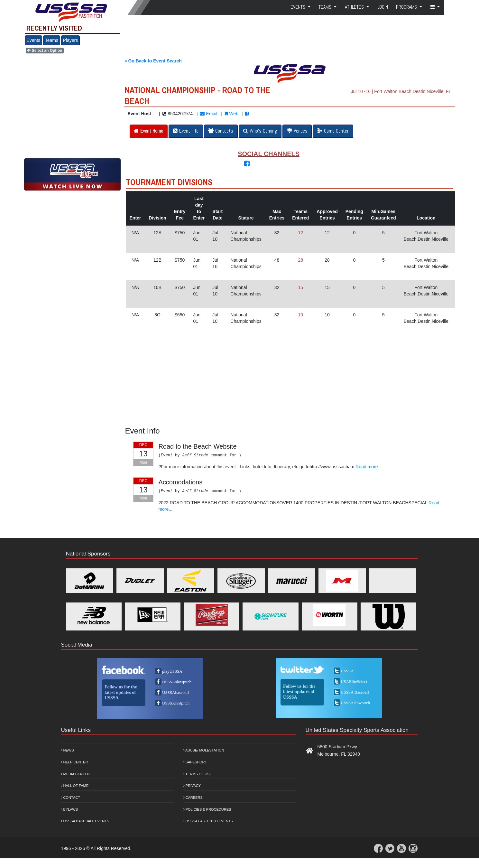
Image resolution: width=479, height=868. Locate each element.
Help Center (75, 762)
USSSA (347, 671)
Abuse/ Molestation (204, 750)
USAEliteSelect (354, 681)
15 (301, 287)
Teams (52, 40)
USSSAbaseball (175, 692)
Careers (193, 798)
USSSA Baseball (355, 692)
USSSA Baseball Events (85, 821)
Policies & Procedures (207, 809)
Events (33, 40)
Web (232, 114)
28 (301, 260)
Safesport (195, 762)
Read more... (368, 467)
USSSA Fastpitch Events (208, 821)
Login (383, 7)
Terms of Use (198, 774)
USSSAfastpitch (176, 703)
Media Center (76, 774)
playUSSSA (172, 671)
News (68, 750)
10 (301, 315)
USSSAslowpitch (177, 682)
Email (209, 114)
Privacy (192, 786)
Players (71, 40)
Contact (71, 798)
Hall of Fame (75, 786)
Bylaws (70, 809)
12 (301, 233)
